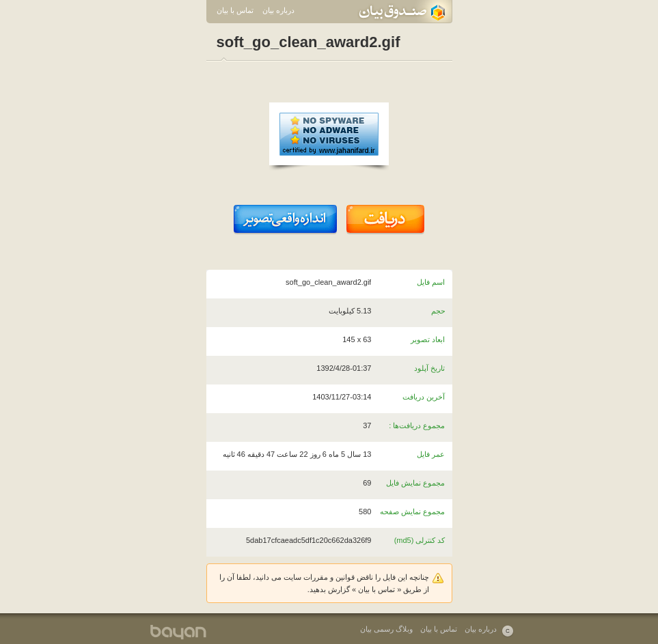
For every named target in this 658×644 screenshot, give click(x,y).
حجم (438, 311)
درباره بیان (278, 10)
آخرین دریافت (424, 397)
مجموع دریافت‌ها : (417, 425)
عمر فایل (431, 454)
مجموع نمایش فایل (415, 483)
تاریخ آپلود (429, 368)
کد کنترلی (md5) (420, 540)
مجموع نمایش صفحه (412, 512)
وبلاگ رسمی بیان (386, 629)
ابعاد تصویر (428, 339)
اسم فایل (431, 282)
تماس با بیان (235, 10)
